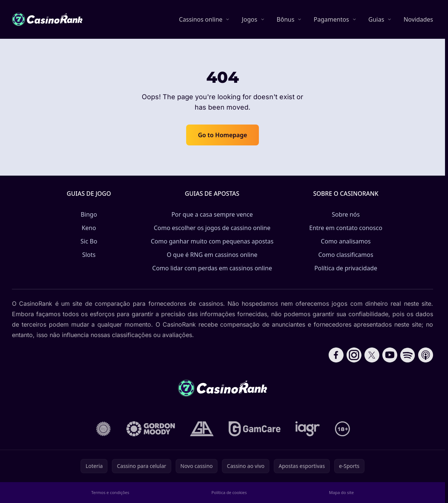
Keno (89, 228)
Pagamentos (331, 19)
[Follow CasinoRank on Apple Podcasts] (426, 355)
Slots (89, 255)
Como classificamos (346, 255)
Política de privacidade (346, 268)
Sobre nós (346, 214)
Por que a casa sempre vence (212, 214)
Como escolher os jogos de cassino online (212, 228)
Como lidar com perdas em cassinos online (212, 268)
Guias (376, 19)
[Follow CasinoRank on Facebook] (336, 355)
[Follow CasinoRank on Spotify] (408, 355)
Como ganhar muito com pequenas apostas (212, 241)
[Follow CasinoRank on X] (372, 355)
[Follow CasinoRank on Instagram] (354, 355)
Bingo (89, 214)
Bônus (286, 19)
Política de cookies (229, 492)
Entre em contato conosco (346, 228)
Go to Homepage (223, 135)
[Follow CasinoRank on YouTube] (390, 355)
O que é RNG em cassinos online (212, 255)
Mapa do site (342, 492)
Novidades (418, 19)
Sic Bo (89, 241)
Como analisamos (346, 241)
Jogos (249, 19)
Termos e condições (110, 492)
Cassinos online (201, 19)
